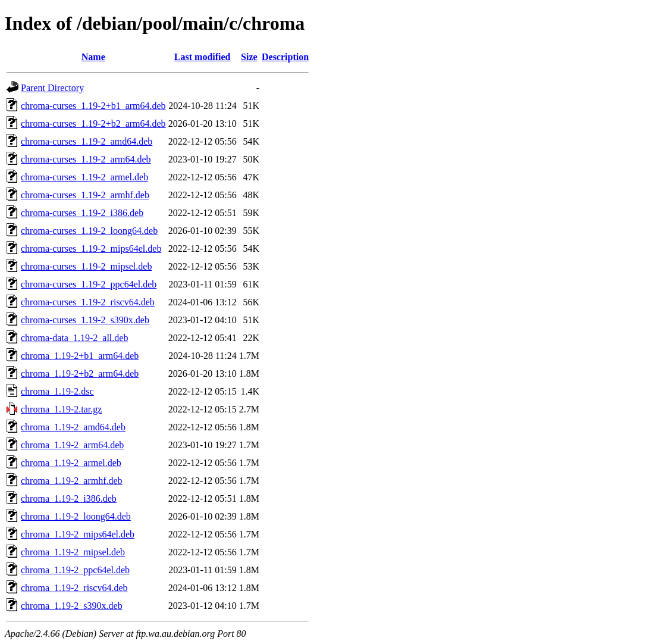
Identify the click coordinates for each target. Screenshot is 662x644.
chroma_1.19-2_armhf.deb (72, 481)
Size (249, 57)
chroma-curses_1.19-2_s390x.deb (85, 320)
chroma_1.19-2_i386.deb (69, 498)
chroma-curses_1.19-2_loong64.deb (89, 231)
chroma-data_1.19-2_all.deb (74, 338)
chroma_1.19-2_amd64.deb (73, 427)
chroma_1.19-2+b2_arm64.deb (80, 373)
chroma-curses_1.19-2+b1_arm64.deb (93, 106)
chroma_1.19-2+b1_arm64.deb (80, 356)
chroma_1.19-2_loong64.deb (76, 516)
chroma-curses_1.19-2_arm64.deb (86, 159)
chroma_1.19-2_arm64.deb (72, 445)
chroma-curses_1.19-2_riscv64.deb (88, 302)
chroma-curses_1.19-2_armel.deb (84, 177)
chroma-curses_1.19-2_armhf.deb (85, 195)
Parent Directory (52, 88)
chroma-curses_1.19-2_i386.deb (82, 213)
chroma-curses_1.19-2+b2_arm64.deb (93, 124)
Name (93, 57)
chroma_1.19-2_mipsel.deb (73, 552)
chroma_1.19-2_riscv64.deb (74, 588)
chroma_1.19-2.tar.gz (61, 409)
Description (285, 57)
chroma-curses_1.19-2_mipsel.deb (86, 266)
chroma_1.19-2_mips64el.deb (78, 534)
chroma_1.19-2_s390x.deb (72, 606)
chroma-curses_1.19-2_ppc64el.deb (89, 284)
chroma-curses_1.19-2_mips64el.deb (91, 248)
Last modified (203, 57)
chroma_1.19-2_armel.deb (71, 463)
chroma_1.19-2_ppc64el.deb (75, 570)
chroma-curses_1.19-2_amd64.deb (87, 141)
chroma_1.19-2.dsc (57, 391)
